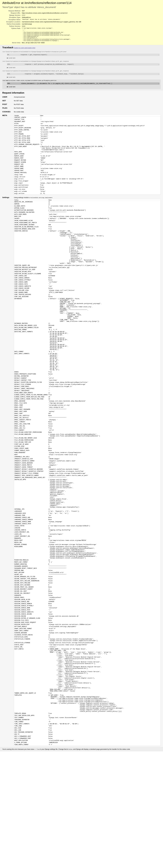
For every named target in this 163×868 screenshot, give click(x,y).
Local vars (11, 61)
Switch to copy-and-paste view (25, 50)
